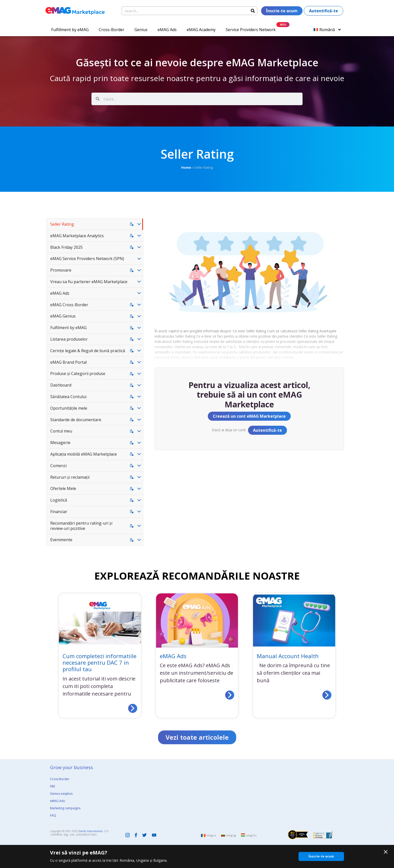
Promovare (61, 270)
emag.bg (231, 835)
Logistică (59, 500)
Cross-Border (112, 30)
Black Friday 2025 (66, 247)
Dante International (90, 831)
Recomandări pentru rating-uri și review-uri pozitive (81, 526)
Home (186, 167)
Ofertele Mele (63, 488)
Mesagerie (60, 443)
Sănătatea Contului (68, 397)
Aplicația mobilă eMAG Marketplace (84, 454)
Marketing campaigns (65, 808)
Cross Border (60, 779)
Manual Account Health (288, 656)
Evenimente (61, 540)
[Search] (253, 11)
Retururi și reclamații (70, 477)
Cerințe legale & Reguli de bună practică (88, 351)
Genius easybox (61, 794)
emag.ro (211, 835)
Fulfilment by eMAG (68, 328)
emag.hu (251, 835)
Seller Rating (62, 224)
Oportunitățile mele (69, 408)
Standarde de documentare (76, 420)
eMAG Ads (167, 30)
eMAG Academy (201, 30)
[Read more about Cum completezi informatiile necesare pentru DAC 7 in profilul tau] (133, 708)
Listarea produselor (69, 339)
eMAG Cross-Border (69, 305)
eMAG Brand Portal (68, 362)
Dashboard (61, 385)
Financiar (59, 512)
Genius (141, 30)
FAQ (53, 815)
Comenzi (58, 466)
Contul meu (61, 431)
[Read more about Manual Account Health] (327, 695)
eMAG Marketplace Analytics (77, 236)
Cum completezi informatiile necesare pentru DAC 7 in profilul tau (100, 663)
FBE (53, 786)
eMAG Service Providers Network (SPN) (87, 259)
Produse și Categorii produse (78, 374)
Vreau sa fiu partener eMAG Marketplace (89, 282)
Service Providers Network (251, 30)
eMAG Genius (63, 316)
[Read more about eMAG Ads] (230, 695)
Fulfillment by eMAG (70, 30)
